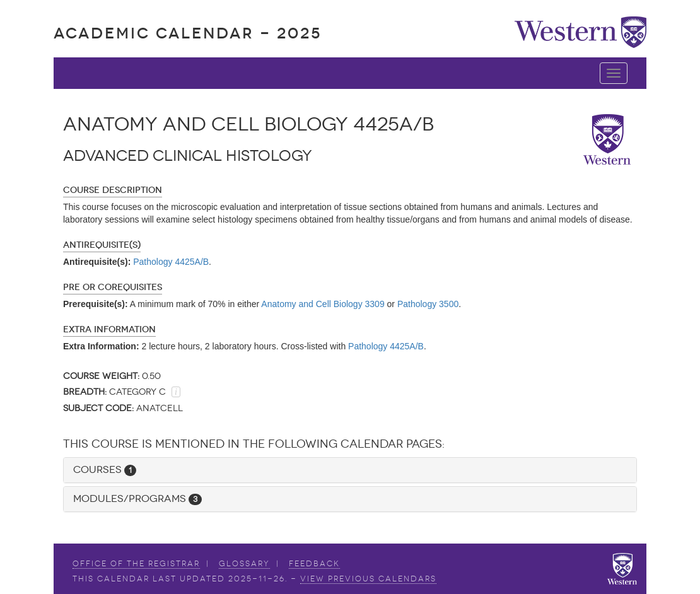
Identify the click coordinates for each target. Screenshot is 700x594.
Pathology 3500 (428, 304)
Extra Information (109, 329)
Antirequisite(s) (102, 245)
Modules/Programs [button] (137, 498)
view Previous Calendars (368, 579)
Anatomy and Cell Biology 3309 (323, 304)
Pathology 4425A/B (171, 262)
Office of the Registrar (136, 564)
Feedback (314, 564)
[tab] (350, 470)
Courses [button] (105, 469)
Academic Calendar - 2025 (188, 33)
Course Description (113, 190)
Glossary (244, 564)
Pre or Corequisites (113, 287)
